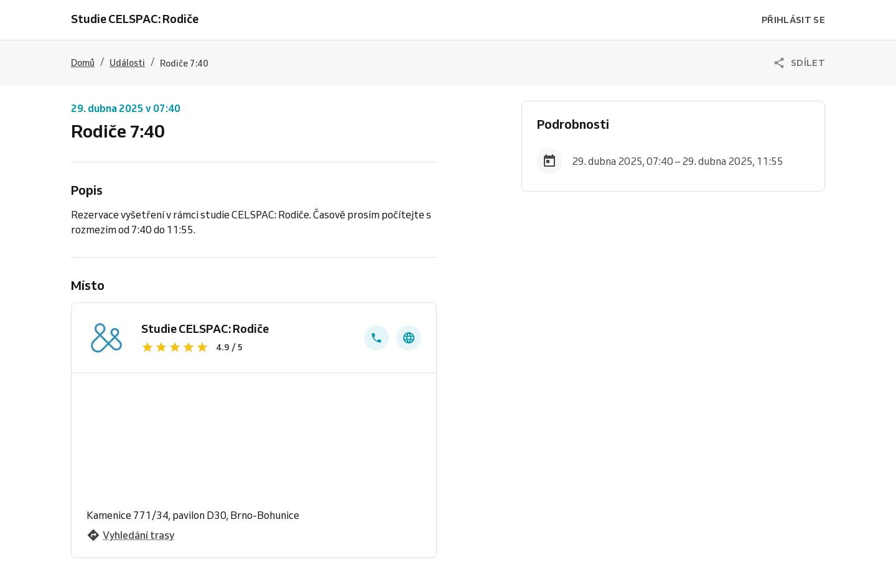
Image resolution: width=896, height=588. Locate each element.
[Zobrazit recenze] (245, 347)
